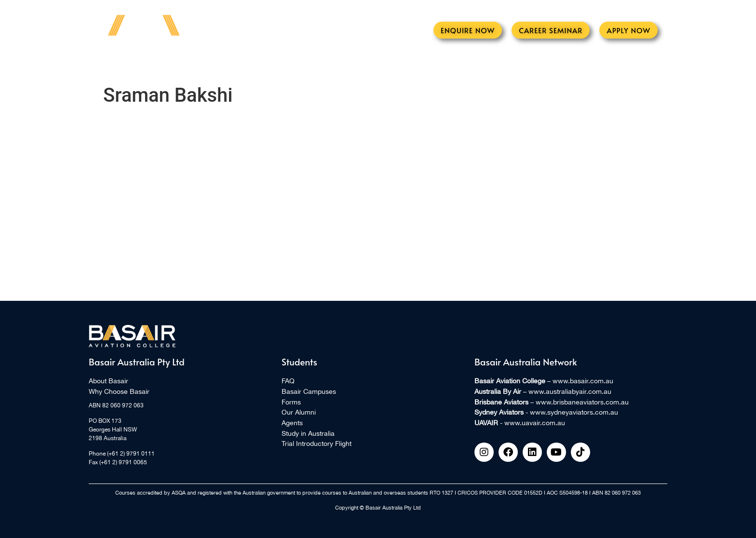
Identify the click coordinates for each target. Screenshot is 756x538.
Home (144, 65)
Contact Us (598, 65)
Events (219, 65)
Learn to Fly (272, 65)
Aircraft (329, 65)
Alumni (375, 65)
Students (421, 65)
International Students (507, 65)
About (181, 65)
